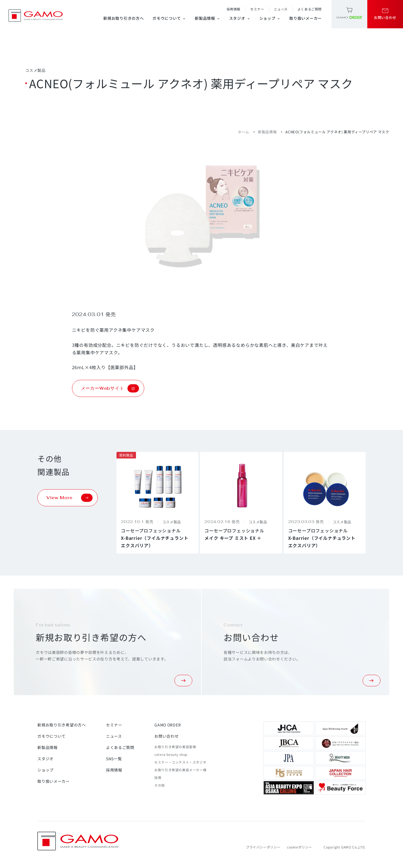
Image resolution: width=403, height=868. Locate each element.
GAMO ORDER (168, 725)
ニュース (281, 9)
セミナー (257, 9)
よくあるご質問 (310, 9)
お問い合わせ (166, 736)
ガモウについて (169, 18)
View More (70, 498)
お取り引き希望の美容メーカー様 (180, 770)
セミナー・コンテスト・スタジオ (180, 762)
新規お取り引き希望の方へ (62, 725)
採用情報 (234, 9)
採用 (158, 777)
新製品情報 (208, 18)
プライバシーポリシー (263, 847)
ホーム (244, 132)
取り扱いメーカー (305, 18)
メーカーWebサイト (110, 388)
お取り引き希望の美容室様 (175, 747)
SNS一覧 (114, 759)
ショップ (270, 18)
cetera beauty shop (171, 754)
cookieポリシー (300, 847)
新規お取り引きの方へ (123, 18)
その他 (160, 785)
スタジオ (240, 18)
